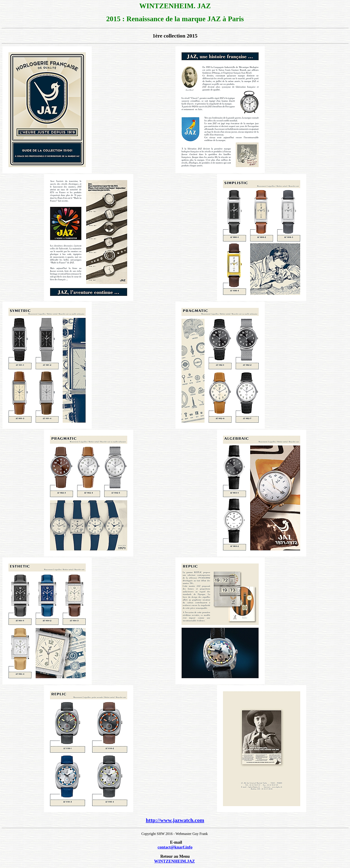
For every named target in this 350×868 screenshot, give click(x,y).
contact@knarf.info (175, 847)
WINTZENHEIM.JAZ (174, 861)
